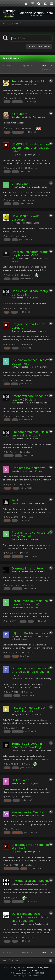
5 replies (29, 200)
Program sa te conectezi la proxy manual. (30, 534)
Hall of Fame (20, 780)
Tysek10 (15, 187)
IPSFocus (21, 968)
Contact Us (23, 970)
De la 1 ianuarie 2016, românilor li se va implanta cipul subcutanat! (30, 917)
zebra (14, 298)
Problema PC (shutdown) (29, 468)
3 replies (26, 275)
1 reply (24, 553)
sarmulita (15, 471)
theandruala (17, 572)
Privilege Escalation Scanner (31, 881)
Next (45, 66)
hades (14, 884)
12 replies (27, 380)
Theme (31, 968)
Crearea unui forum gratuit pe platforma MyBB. (30, 254)
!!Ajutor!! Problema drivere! (30, 633)
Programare (35, 155)
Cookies (33, 970)
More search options (39, 46)
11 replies (25, 308)
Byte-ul (15, 117)
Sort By (48, 70)
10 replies (27, 517)
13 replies (27, 344)
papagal (15, 715)
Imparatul (16, 924)
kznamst (15, 223)
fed (13, 85)
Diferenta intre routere (27, 568)
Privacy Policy (43, 968)
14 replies (28, 236)
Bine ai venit (40, 503)
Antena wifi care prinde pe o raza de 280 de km (31, 398)
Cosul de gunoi (40, 187)
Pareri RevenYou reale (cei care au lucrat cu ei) (30, 603)
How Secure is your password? (25, 218)
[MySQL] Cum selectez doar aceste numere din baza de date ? (31, 148)
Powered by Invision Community (28, 976)
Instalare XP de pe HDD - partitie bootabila (29, 709)
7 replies (25, 484)
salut (15, 500)
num (13, 539)
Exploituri (36, 298)
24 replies (31, 98)
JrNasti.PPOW (18, 259)
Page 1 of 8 (27, 66)
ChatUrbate (20, 184)
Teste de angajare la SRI (28, 81)
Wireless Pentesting (40, 403)
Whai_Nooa (16, 816)
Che (13, 155)
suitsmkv (15, 637)
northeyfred (16, 367)
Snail (14, 783)
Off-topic (34, 85)
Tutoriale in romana (43, 750)
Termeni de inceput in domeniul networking (27, 745)
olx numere (20, 114)
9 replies (27, 128)
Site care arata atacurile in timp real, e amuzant (30, 434)
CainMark (15, 503)
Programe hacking (38, 331)
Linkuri (37, 223)
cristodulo (16, 679)
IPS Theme (9, 968)
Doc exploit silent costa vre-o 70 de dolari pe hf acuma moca (31, 672)
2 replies (26, 692)
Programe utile (39, 117)
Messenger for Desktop (28, 812)
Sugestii (34, 783)
